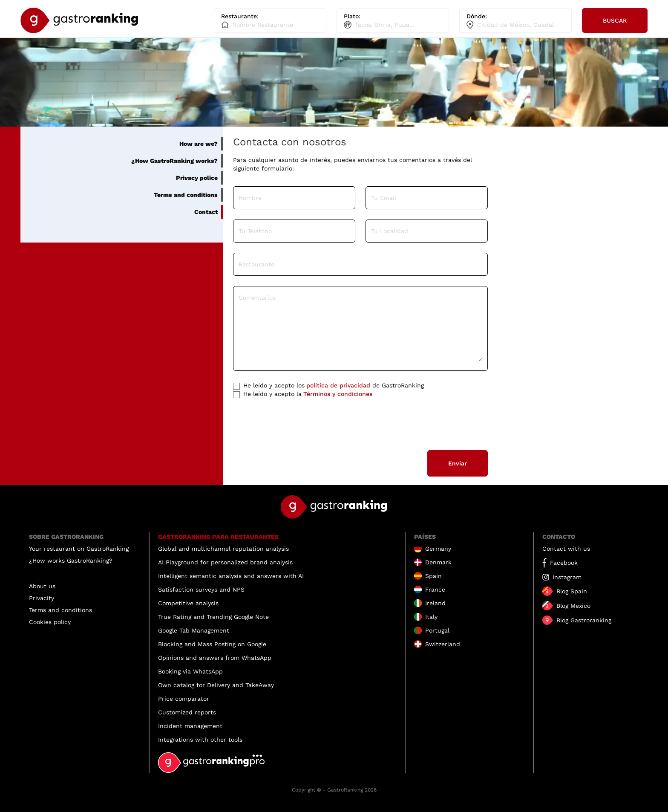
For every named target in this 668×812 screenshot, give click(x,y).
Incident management (190, 726)
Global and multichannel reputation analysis (223, 549)
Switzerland (443, 644)
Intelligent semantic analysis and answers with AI (231, 576)
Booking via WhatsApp (190, 671)
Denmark (438, 562)
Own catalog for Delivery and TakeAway (216, 685)
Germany (438, 549)
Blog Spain (572, 591)
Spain (433, 576)
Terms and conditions (60, 610)
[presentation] (298, 423)
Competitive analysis (188, 603)
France (435, 589)
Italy (431, 617)
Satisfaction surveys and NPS (201, 589)
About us (42, 586)
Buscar (615, 20)
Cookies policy (50, 622)
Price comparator (184, 699)
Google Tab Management (194, 630)
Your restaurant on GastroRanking (79, 549)
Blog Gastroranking (584, 620)
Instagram (567, 577)
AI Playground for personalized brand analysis (225, 562)
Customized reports (187, 712)
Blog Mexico (573, 606)
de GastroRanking (328, 385)
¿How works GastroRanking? (71, 561)
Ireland (435, 603)
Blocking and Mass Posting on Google (212, 644)
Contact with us (566, 549)
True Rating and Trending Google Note (213, 617)
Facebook (564, 563)
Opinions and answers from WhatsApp (215, 658)
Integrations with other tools (200, 740)
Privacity (42, 598)
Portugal (437, 630)
